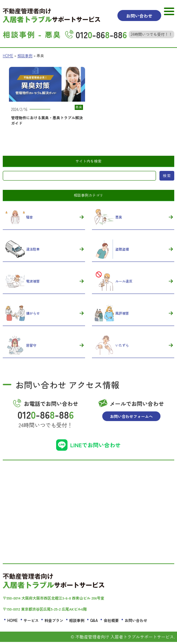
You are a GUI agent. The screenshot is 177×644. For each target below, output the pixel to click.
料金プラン (54, 622)
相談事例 (25, 56)
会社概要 (111, 622)
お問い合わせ (136, 622)
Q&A (94, 622)
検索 (167, 176)
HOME (8, 56)
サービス (31, 622)
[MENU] (169, 11)
